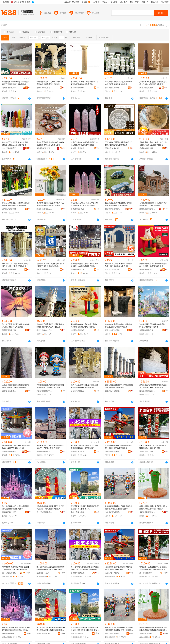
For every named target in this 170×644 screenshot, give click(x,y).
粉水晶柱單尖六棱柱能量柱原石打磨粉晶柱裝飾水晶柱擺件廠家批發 (84, 144)
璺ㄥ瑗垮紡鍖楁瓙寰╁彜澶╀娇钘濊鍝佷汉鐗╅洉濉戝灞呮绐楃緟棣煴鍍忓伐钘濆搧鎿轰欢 (85, 568)
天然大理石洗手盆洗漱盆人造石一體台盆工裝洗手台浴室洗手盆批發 (153, 144)
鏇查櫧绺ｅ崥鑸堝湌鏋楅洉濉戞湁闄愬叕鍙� (113, 573)
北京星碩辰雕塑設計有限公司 (147, 391)
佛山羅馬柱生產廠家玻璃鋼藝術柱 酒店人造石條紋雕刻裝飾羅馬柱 (85, 83)
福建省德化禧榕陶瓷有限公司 (113, 88)
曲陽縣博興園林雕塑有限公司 (113, 452)
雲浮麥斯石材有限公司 (147, 148)
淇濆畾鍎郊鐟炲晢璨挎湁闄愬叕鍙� (147, 633)
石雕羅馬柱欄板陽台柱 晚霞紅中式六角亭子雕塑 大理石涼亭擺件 (153, 204)
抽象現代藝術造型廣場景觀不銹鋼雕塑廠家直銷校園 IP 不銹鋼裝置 (119, 204)
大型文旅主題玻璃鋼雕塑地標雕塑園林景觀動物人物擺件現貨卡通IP (50, 386)
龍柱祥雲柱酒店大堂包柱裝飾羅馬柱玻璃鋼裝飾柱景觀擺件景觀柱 (153, 447)
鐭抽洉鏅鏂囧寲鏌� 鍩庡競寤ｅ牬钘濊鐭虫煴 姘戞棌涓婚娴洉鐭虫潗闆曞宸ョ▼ (85, 629)
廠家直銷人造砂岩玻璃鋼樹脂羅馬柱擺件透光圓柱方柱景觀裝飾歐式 (16, 265)
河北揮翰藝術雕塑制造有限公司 (44, 512)
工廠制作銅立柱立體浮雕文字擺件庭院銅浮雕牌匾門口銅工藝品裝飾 (16, 386)
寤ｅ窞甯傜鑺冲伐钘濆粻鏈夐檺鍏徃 (147, 573)
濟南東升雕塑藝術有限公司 (44, 270)
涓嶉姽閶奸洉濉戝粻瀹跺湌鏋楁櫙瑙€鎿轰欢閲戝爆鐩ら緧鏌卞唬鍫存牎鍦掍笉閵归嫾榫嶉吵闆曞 (119, 568)
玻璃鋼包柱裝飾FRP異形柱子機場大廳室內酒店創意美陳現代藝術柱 (50, 83)
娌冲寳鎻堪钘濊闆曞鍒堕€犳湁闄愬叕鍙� (44, 633)
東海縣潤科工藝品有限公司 (10, 148)
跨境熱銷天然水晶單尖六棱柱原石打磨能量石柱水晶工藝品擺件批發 (16, 144)
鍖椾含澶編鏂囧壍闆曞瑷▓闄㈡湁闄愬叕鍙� (79, 633)
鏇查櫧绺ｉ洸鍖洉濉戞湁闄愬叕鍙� (44, 573)
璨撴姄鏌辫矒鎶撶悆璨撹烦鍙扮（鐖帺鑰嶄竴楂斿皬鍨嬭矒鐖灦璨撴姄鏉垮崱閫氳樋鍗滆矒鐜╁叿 (153, 629)
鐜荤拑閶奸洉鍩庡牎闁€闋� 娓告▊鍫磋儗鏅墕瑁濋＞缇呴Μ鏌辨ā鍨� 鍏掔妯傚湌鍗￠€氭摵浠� (16, 568)
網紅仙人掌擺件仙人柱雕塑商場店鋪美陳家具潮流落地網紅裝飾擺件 (16, 204)
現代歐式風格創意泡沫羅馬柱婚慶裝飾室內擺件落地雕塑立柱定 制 (119, 265)
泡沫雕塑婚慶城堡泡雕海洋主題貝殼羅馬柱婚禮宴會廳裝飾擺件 (16, 508)
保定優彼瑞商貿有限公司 (147, 512)
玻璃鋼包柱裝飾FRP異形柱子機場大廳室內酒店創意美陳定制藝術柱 (16, 83)
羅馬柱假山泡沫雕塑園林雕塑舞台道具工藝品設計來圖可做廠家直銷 (153, 386)
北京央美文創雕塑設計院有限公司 (79, 512)
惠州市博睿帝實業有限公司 (10, 88)
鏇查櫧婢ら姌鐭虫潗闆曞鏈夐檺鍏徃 (113, 633)
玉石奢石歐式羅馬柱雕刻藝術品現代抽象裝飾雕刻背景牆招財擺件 (119, 144)
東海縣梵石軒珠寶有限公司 (44, 148)
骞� (28, 573)
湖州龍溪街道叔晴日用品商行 (10, 330)
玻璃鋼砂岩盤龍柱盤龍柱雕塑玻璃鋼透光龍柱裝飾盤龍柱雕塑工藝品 (84, 265)
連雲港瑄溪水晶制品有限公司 (79, 209)
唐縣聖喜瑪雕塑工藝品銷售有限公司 (10, 391)
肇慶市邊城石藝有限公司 (10, 270)
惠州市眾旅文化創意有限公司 (79, 452)
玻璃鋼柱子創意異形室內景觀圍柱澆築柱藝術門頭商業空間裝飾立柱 (50, 326)
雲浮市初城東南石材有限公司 (113, 148)
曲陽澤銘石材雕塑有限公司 (113, 512)
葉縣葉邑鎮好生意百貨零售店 (10, 512)
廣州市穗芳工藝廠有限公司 (147, 452)
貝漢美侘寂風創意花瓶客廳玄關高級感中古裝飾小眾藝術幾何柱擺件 (153, 83)
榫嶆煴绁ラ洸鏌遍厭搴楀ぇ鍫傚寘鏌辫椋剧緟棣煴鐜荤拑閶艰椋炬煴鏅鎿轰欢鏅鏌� (153, 568)
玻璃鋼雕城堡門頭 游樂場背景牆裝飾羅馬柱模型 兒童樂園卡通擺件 (16, 447)
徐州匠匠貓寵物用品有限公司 (147, 270)
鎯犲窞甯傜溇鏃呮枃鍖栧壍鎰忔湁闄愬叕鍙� (79, 573)
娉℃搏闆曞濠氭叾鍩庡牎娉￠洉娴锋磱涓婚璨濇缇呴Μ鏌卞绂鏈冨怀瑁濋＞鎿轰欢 (16, 629)
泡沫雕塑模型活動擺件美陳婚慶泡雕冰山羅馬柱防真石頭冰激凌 (16, 326)
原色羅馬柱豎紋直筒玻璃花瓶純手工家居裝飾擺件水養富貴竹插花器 (50, 204)
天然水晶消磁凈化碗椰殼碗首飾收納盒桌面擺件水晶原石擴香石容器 (50, 144)
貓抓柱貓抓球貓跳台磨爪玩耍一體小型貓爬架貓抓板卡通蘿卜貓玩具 (153, 508)
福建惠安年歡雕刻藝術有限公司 (113, 391)
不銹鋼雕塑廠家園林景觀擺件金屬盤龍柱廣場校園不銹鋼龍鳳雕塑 (119, 447)
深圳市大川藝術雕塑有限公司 (113, 270)
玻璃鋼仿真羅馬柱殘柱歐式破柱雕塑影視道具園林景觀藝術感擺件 (119, 326)
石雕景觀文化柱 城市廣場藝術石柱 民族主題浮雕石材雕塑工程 (85, 508)
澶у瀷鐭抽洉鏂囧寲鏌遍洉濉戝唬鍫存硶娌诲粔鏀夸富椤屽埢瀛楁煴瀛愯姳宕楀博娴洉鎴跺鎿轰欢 (51, 568)
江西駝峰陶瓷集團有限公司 (147, 88)
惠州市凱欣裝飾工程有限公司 (44, 330)
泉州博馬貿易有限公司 (10, 209)
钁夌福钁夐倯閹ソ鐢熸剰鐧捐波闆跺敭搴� (10, 633)
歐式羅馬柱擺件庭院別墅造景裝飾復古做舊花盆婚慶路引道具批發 (119, 83)
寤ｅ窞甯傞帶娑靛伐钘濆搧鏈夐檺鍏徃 (10, 573)
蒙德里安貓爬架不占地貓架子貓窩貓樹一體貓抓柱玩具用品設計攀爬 (153, 265)
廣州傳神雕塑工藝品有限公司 (79, 270)
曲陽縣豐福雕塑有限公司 (147, 209)
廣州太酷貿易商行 (146, 330)
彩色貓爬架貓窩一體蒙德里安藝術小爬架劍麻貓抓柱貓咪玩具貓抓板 (84, 326)
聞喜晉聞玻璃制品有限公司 (44, 209)
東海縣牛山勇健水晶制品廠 (79, 148)
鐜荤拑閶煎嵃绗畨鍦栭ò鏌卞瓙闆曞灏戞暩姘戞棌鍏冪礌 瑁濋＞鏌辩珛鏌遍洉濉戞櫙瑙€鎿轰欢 (119, 629)
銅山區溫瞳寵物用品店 (79, 330)
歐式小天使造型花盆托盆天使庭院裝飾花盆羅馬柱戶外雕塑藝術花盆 (84, 386)
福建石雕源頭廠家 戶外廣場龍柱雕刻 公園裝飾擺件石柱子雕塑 (119, 386)
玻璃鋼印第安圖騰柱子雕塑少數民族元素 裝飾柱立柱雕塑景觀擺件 (119, 508)
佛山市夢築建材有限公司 (113, 209)
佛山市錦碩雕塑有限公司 (79, 88)
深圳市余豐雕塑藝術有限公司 (113, 330)
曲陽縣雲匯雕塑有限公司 (44, 452)
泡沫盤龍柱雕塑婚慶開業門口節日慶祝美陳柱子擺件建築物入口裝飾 (50, 508)
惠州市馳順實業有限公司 (44, 88)
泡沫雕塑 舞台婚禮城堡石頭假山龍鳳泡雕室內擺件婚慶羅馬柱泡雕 (50, 265)
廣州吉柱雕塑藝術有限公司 (44, 391)
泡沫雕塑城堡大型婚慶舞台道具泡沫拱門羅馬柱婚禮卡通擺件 (153, 326)
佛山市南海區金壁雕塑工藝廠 (79, 391)
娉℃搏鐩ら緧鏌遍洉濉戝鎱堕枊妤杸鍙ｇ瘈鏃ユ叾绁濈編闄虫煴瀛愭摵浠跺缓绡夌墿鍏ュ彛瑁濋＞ (51, 629)
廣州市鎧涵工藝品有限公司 (10, 452)
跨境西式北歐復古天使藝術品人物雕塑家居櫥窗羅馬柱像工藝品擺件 (84, 447)
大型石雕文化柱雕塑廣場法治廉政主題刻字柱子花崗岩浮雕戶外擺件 (50, 447)
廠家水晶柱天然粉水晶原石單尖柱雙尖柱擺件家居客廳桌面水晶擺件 (84, 204)
